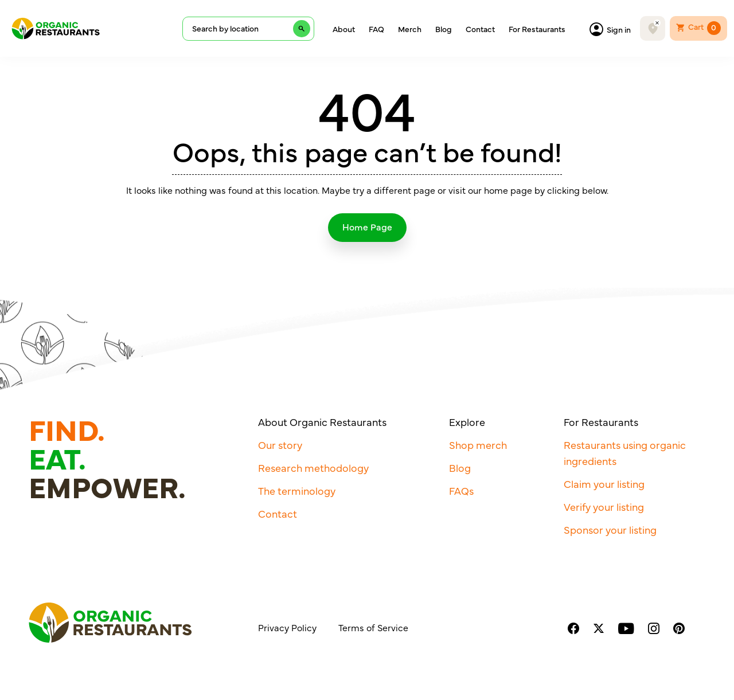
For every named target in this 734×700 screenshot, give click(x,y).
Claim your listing (604, 484)
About (344, 29)
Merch (410, 29)
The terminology (297, 490)
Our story (280, 445)
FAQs (461, 490)
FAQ (376, 29)
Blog (444, 29)
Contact (480, 29)
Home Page (367, 226)
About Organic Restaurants (322, 422)
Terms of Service (373, 627)
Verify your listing (604, 507)
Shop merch (478, 445)
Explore (467, 422)
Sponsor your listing (610, 529)
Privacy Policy (287, 627)
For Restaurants (537, 29)
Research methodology (313, 468)
